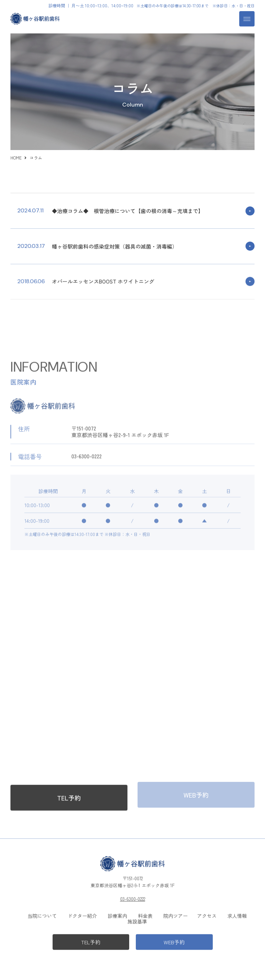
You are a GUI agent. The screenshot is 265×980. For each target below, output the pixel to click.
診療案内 (117, 915)
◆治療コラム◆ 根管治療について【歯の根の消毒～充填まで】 (128, 211)
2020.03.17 (31, 246)
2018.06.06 (31, 280)
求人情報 (237, 915)
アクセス (207, 915)
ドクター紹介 (82, 915)
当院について (42, 915)
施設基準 (137, 920)
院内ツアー (176, 915)
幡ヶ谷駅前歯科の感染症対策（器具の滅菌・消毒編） (115, 246)
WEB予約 (174, 941)
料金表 (145, 915)
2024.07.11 (30, 210)
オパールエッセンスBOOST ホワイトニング (103, 280)
